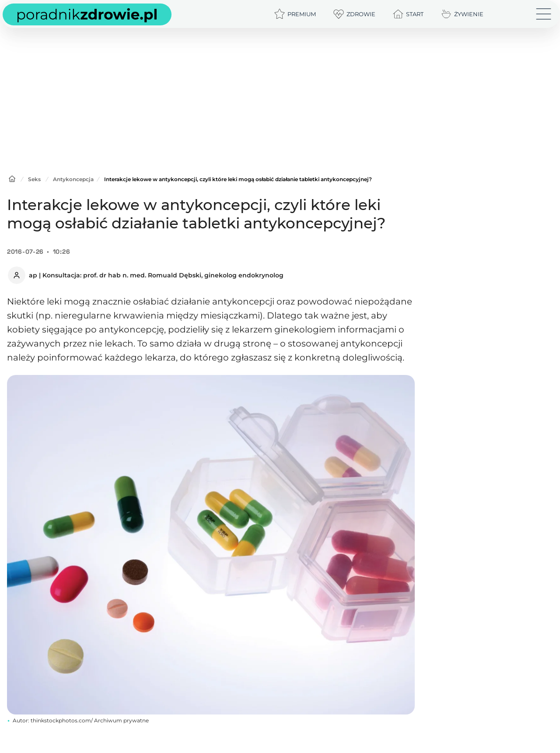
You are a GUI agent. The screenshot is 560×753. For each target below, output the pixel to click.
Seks (34, 179)
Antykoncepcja (73, 179)
